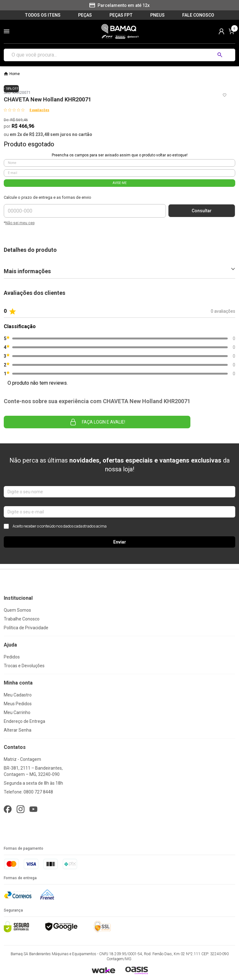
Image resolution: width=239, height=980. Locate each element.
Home (15, 74)
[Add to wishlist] (225, 95)
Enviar (120, 542)
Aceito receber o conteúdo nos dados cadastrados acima (55, 526)
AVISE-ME (120, 183)
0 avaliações (39, 110)
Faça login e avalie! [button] (97, 422)
